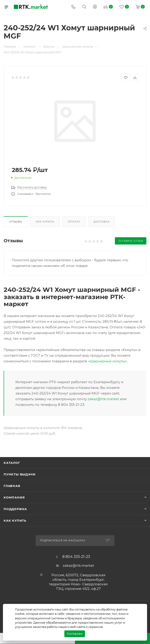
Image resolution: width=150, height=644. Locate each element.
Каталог (12, 463)
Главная (12, 486)
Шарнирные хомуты (108, 361)
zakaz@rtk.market (103, 399)
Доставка (102, 222)
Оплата (74, 222)
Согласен (75, 634)
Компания (14, 497)
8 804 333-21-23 (76, 557)
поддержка (15, 509)
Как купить (45, 222)
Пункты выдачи (19, 474)
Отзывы (16, 222)
